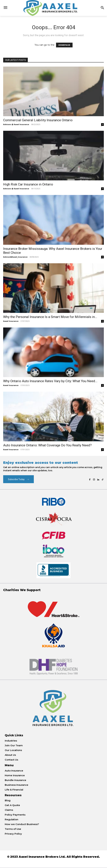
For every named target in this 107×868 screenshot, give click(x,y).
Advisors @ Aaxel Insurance (16, 124)
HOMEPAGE (64, 45)
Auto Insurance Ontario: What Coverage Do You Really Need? (47, 445)
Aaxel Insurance (11, 321)
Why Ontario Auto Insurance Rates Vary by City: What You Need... (50, 381)
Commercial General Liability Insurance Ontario (38, 120)
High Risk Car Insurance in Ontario (28, 184)
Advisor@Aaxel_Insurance (15, 257)
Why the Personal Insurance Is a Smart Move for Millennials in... (50, 317)
